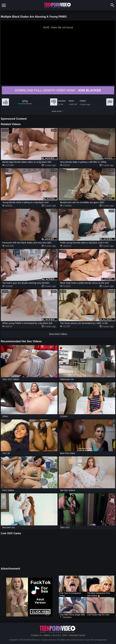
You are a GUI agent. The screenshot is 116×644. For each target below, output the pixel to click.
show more (58, 111)
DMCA (47, 635)
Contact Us (36, 635)
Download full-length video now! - (58, 90)
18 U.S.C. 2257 (60, 635)
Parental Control (77, 635)
